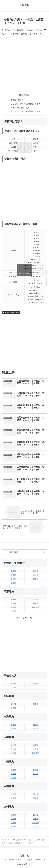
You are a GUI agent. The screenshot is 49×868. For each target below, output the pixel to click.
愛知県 (36, 725)
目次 (21, 95)
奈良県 (36, 749)
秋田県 (36, 571)
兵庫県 (36, 745)
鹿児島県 (36, 823)
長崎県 (13, 823)
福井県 (36, 704)
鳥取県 (13, 770)
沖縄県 (36, 827)
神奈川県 (36, 607)
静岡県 (13, 729)
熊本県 (13, 827)
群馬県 (13, 607)
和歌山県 (36, 753)
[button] (44, 552)
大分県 (36, 815)
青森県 (13, 575)
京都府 (13, 749)
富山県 (13, 704)
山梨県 (13, 688)
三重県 (36, 729)
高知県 (36, 798)
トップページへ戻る (13, 860)
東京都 (36, 603)
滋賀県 (13, 745)
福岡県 (13, 815)
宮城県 (13, 583)
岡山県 (13, 778)
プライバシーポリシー (36, 860)
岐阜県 (13, 725)
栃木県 (13, 603)
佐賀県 (13, 819)
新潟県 (13, 684)
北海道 (13, 571)
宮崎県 (36, 819)
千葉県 (36, 599)
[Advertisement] (24, 63)
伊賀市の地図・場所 (21, 108)
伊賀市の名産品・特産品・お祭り (26, 111)
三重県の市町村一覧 (11, 313)
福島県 (36, 579)
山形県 (36, 575)
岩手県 (13, 579)
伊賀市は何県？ (17, 100)
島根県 (13, 774)
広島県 (36, 770)
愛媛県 (36, 794)
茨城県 (13, 599)
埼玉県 (13, 611)
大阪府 (13, 753)
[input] (24, 552)
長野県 (36, 684)
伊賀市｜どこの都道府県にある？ (26, 104)
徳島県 (13, 794)
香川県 (13, 798)
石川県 (13, 708)
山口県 (36, 774)
